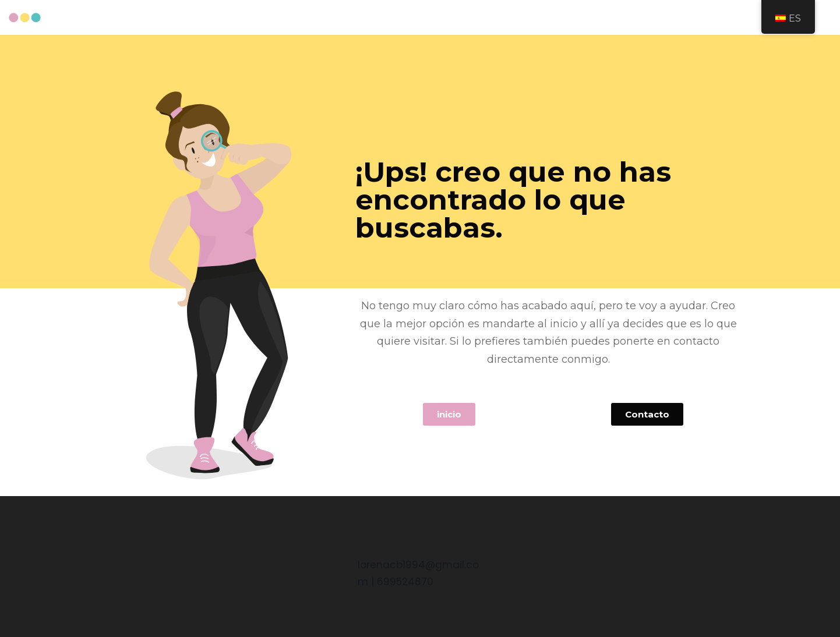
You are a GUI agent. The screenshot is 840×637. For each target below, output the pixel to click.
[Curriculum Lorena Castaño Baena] (25, 18)
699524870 (405, 582)
